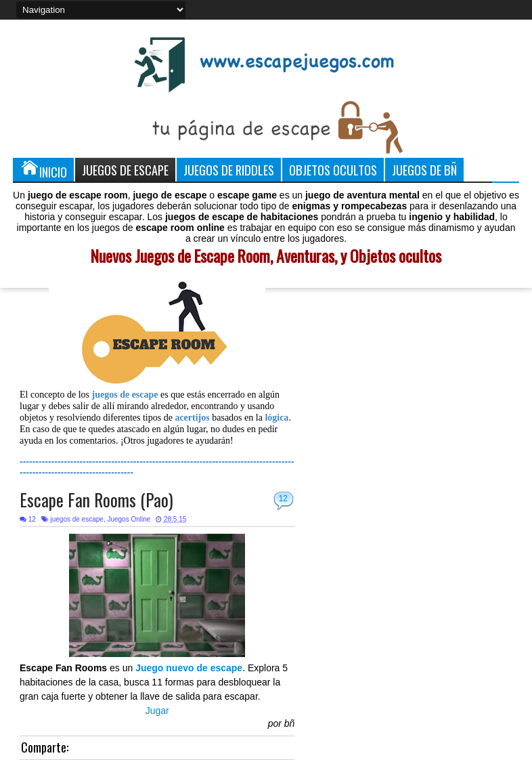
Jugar (157, 711)
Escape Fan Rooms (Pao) (96, 500)
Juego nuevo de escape (189, 668)
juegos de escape (76, 519)
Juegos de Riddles (229, 170)
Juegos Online (129, 519)
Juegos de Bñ (424, 170)
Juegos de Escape (125, 170)
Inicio (43, 169)
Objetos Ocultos (333, 170)
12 (283, 499)
